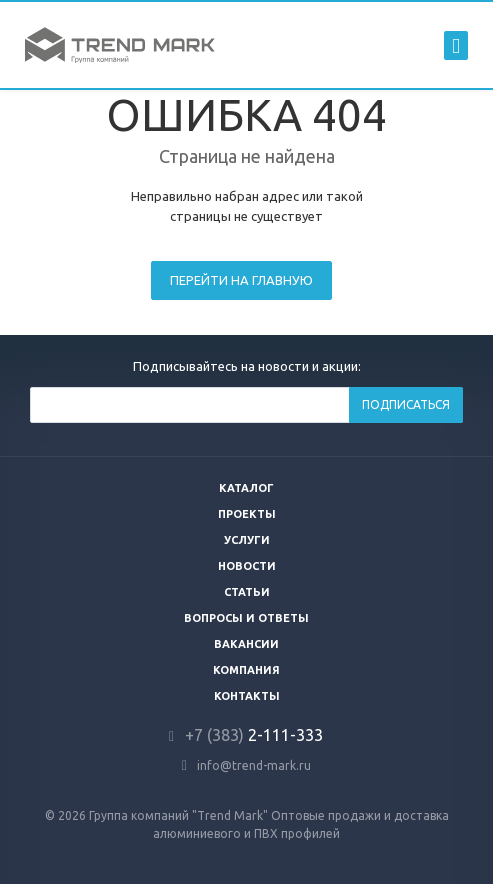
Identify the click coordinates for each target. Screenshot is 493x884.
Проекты (247, 514)
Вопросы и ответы (246, 618)
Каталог (246, 488)
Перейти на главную (241, 280)
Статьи (247, 592)
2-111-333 (254, 735)
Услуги (247, 540)
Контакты (247, 696)
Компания (246, 670)
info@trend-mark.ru (254, 765)
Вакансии (246, 644)
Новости (247, 566)
